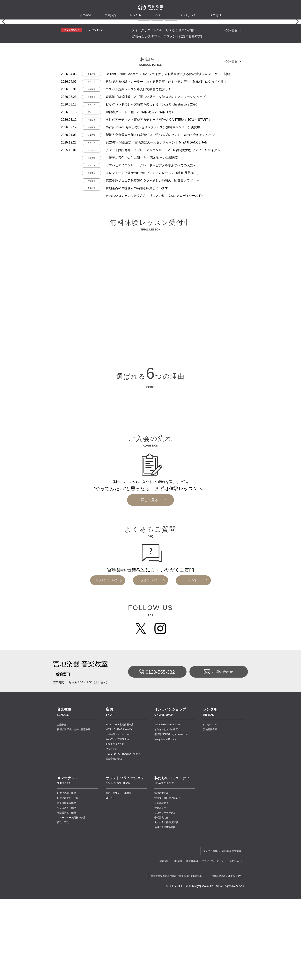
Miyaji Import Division (165, 886)
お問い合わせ (218, 818)
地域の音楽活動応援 (165, 974)
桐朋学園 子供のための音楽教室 (74, 876)
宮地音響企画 (210, 876)
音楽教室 (62, 871)
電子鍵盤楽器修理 (66, 950)
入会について (150, 727)
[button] (130, 167)
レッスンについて (107, 727)
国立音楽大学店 (114, 905)
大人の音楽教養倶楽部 (166, 969)
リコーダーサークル (165, 959)
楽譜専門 (171, 881)
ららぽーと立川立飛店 (117, 886)
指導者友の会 (161, 940)
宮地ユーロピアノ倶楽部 (167, 945)
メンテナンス (188, 15)
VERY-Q (110, 945)
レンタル (135, 15)
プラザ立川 (112, 896)
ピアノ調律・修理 (66, 940)
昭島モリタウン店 (115, 891)
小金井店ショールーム (117, 881)
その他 (192, 727)
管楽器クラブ (161, 954)
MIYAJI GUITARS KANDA (119, 876)
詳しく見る (150, 647)
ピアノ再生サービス (68, 945)
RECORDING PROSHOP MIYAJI (123, 900)
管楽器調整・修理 (66, 959)
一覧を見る (230, 177)
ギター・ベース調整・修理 (71, 964)
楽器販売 (110, 15)
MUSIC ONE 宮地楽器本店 (120, 871)
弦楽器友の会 (161, 950)
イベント (160, 15)
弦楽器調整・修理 (66, 954)
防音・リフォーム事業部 (119, 940)
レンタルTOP (210, 871)
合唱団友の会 (161, 964)
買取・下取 (63, 969)
